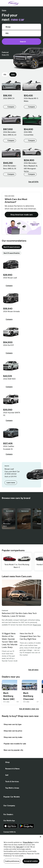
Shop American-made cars (22, 215)
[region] (21, 851)
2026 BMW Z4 (9, 98)
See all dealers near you (29, 709)
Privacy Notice (28, 842)
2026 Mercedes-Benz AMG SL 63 (10, 133)
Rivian (39, 524)
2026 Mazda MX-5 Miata (31, 100)
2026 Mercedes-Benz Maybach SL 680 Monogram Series (31, 167)
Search (21, 42)
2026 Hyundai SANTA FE (12, 414)
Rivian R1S (5, 55)
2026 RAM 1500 (9, 379)
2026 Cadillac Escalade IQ (9, 448)
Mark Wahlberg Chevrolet (28, 696)
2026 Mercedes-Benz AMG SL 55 (10, 167)
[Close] (40, 837)
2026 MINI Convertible (29, 133)
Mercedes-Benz (7, 525)
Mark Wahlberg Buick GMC (9, 696)
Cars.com (19, 847)
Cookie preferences (12, 861)
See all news (35, 670)
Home (4, 10)
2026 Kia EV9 (8, 345)
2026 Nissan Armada (11, 311)
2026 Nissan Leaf (10, 278)
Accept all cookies (31, 861)
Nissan (24, 524)
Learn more (11, 483)
